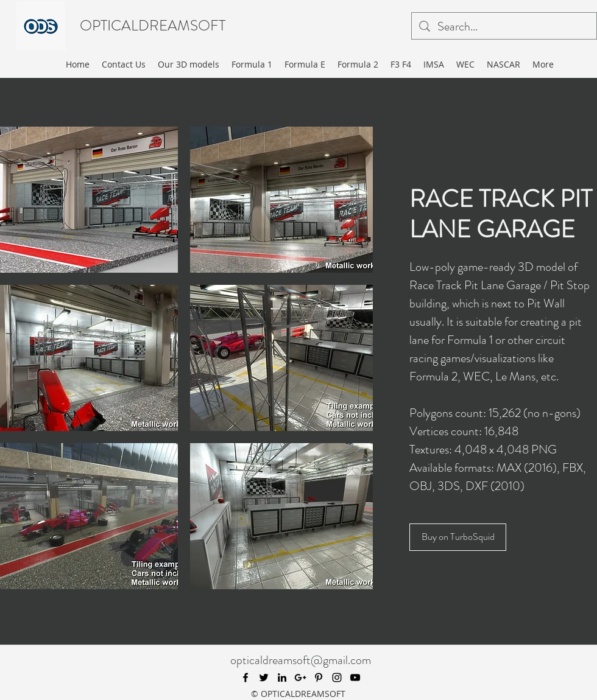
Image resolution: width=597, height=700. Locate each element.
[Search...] (504, 27)
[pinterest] (319, 677)
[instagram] (337, 677)
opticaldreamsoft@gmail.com (301, 660)
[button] (281, 200)
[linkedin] (282, 677)
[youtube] (355, 677)
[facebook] (246, 677)
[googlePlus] (300, 677)
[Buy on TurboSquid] (458, 537)
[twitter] (264, 677)
